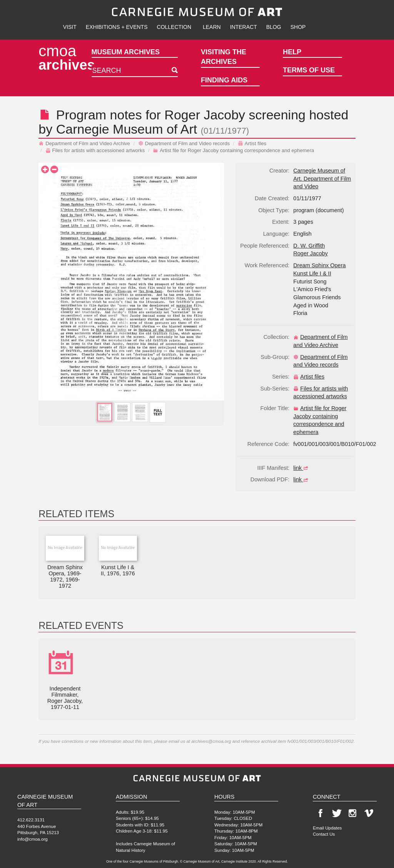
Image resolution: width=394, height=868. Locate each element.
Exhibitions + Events (117, 27)
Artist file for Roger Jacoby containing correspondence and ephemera (233, 150)
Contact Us (324, 834)
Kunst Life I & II (312, 273)
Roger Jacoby (205, 115)
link (302, 468)
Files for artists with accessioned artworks (95, 150)
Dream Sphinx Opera (319, 265)
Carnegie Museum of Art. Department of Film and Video (322, 178)
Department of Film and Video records (184, 143)
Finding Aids (224, 80)
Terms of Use (309, 70)
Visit (70, 27)
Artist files (252, 143)
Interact (244, 27)
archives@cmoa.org (211, 741)
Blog (274, 27)
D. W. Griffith (309, 246)
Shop (298, 27)
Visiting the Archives (224, 57)
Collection (174, 27)
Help (292, 52)
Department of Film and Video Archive (84, 143)
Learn (212, 27)
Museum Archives (126, 52)
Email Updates (327, 828)
